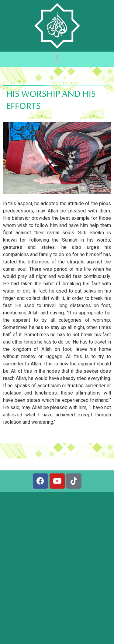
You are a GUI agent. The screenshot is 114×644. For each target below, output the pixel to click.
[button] (57, 58)
